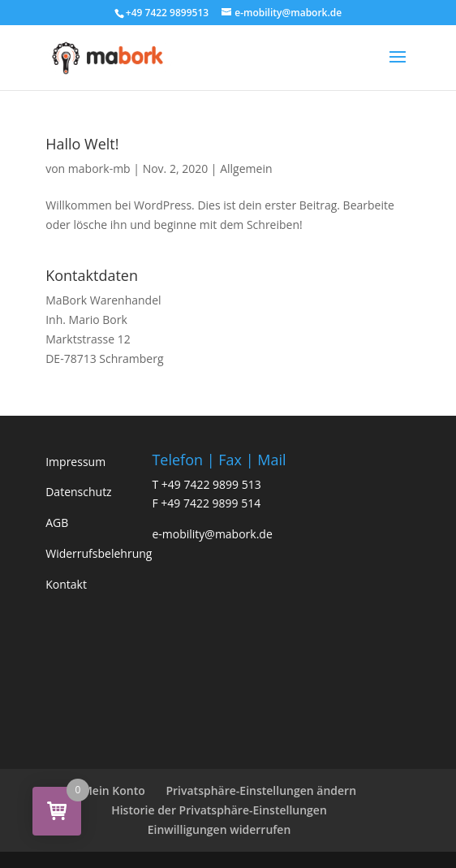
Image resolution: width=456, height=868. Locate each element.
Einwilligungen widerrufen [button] (219, 829)
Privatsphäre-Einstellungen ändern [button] (261, 790)
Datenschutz (78, 492)
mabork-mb (99, 168)
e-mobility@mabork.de (212, 534)
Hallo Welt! (82, 144)
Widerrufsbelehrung (99, 553)
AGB (57, 523)
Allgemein (246, 168)
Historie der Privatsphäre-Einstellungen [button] (219, 810)
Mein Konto (114, 790)
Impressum (75, 462)
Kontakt (66, 584)
